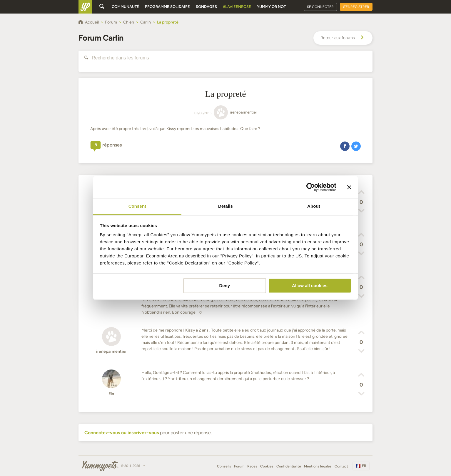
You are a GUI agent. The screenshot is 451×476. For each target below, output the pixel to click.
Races (252, 466)
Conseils (224, 466)
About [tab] (314, 206)
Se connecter (320, 7)
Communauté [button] (125, 7)
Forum (239, 466)
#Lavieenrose (237, 7)
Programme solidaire (167, 7)
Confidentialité (289, 466)
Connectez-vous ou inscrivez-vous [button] (122, 433)
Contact (341, 466)
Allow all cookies (310, 286)
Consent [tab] (137, 206)
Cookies (267, 466)
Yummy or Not (271, 7)
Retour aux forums (343, 38)
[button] (345, 146)
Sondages (206, 7)
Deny (224, 286)
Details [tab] (225, 206)
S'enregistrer (356, 7)
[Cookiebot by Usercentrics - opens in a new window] (311, 187)
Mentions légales (318, 466)
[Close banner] (349, 187)
